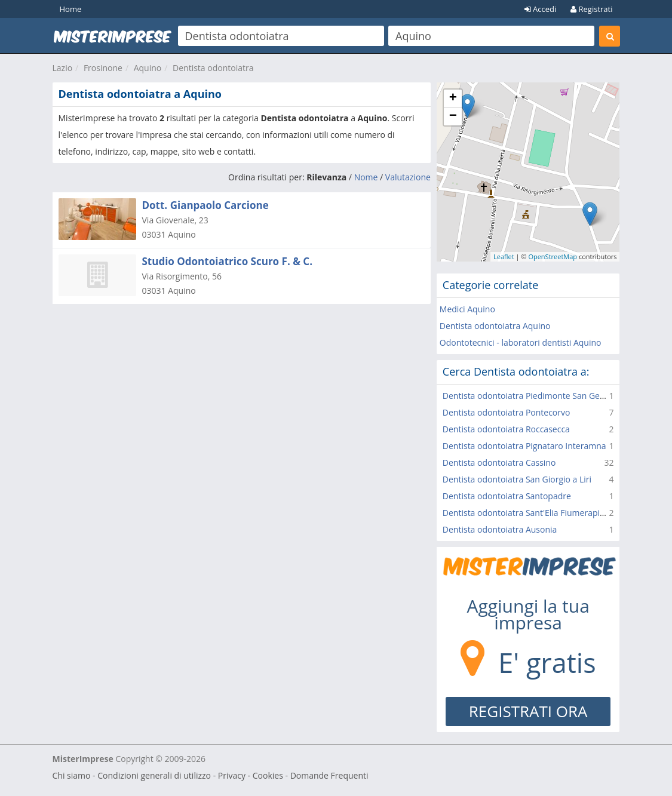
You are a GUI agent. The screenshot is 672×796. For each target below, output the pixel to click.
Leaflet (504, 256)
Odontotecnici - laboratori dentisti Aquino (521, 342)
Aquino (148, 68)
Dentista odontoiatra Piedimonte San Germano (534, 396)
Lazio (63, 68)
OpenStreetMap (553, 256)
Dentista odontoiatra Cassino (499, 462)
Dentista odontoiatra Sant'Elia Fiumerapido (526, 513)
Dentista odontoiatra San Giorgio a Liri (517, 479)
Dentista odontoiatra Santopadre (507, 496)
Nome (366, 177)
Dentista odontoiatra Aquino (495, 326)
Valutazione (408, 177)
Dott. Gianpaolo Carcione (205, 205)
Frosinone (103, 68)
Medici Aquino (467, 309)
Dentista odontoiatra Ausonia (500, 529)
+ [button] (453, 99)
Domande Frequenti (329, 775)
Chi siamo (72, 775)
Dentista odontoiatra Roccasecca (506, 429)
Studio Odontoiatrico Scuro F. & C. (228, 261)
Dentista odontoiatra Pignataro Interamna (524, 446)
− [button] (453, 116)
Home (71, 9)
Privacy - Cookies (251, 775)
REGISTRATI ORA (528, 711)
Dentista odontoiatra (213, 68)
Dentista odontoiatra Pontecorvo (507, 412)
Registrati (591, 9)
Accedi (541, 9)
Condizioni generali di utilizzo (154, 775)
